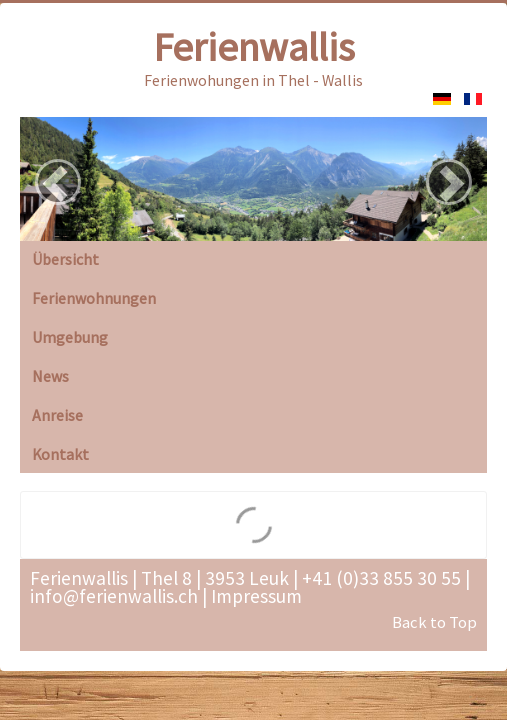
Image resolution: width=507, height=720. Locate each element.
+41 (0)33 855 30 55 (379, 578)
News (50, 376)
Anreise (57, 415)
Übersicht (65, 259)
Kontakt (60, 454)
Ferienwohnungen (94, 298)
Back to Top (434, 622)
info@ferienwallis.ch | (118, 596)
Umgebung (70, 337)
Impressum (256, 596)
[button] (58, 182)
